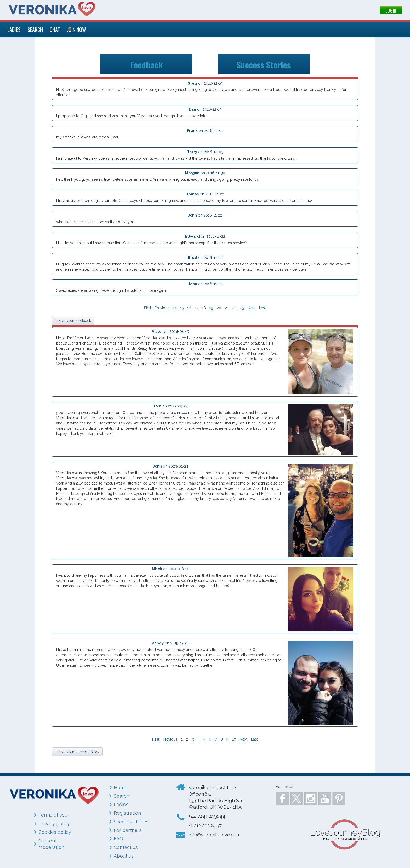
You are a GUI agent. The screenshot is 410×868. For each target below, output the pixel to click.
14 (175, 308)
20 (219, 308)
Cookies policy (55, 832)
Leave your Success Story (77, 752)
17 (197, 308)
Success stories (131, 822)
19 (211, 308)
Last (263, 308)
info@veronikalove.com (215, 835)
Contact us (126, 847)
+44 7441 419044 (207, 816)
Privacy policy (54, 823)
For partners (128, 830)
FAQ (118, 839)
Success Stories (264, 64)
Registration (127, 813)
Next (252, 308)
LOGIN (391, 10)
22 (234, 308)
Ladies (121, 804)
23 (242, 308)
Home (121, 787)
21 (227, 308)
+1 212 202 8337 (205, 826)
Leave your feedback (73, 321)
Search (122, 796)
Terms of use (53, 815)
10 (234, 739)
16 (189, 308)
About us (124, 856)
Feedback (146, 64)
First (148, 308)
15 (182, 308)
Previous (162, 308)
